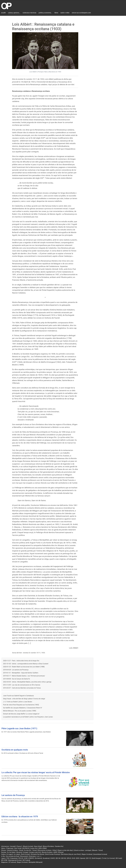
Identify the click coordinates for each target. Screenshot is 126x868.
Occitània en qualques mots (15, 750)
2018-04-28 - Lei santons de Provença (16, 670)
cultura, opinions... (14, 13)
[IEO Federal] (26, 860)
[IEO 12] (88, 858)
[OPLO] (69, 858)
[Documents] (24, 856)
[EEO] (78, 858)
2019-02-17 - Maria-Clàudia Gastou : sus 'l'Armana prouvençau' (24, 676)
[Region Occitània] (87, 854)
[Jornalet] (13, 846)
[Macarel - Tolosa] (97, 850)
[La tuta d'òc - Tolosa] (30, 850)
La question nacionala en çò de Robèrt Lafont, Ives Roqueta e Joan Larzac (28, 717)
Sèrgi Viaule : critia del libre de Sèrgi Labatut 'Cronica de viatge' (24, 699)
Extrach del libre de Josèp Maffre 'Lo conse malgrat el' (21, 714)
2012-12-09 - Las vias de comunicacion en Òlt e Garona (22, 685)
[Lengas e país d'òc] (35, 852)
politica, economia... (45, 13)
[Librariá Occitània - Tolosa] (15, 850)
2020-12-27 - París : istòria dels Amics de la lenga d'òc (21, 661)
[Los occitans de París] (13, 856)
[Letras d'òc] (34, 848)
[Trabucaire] (10, 848)
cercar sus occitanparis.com (81, 13)
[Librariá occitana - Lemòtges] (82, 850)
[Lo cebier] (17, 854)
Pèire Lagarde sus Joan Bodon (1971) (19, 728)
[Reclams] (19, 852)
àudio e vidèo (65, 13)
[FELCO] (21, 858)
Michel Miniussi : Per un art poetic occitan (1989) (20, 711)
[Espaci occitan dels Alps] (65, 850)
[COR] (26, 858)
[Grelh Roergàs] (96, 858)
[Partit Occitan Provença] (52, 854)
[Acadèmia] (46, 858)
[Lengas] (26, 852)
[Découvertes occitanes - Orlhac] (47, 850)
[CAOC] (53, 858)
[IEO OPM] (4, 860)
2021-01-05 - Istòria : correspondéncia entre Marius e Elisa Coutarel (26, 664)
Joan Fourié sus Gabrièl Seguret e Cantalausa (18, 696)
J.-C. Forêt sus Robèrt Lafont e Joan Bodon (18, 702)
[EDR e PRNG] (43, 848)
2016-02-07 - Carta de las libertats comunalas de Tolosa (22, 688)
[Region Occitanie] (22, 862)
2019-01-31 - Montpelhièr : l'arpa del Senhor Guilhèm (21, 673)
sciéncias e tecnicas (29, 13)
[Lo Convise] (111, 858)
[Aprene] (83, 858)
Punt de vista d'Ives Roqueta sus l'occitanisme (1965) (21, 705)
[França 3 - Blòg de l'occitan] (25, 846)
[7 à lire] (104, 858)
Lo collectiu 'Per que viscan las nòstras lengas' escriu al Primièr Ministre (36, 772)
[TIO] (8, 858)
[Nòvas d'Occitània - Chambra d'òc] (53, 846)
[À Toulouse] (12, 862)
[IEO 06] (64, 858)
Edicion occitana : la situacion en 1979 (20, 816)
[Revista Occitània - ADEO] (50, 852)
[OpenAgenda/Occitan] (15, 860)
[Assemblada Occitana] (100, 854)
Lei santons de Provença (13, 795)
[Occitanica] (38, 858)
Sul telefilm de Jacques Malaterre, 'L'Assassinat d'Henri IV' (23, 708)
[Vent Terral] (18, 848)
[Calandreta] (14, 858)
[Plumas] (61, 852)
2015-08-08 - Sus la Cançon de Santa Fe (16, 679)
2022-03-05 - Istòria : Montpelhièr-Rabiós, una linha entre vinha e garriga (27, 682)
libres (56, 13)
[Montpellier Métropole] (35, 862)
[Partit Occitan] (25, 854)
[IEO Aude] (119, 858)
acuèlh (3, 13)
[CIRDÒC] (31, 858)
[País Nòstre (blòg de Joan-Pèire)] (71, 854)
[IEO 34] (58, 858)
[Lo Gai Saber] (11, 852)
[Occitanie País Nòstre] (38, 854)
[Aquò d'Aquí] (38, 846)
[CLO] (74, 858)
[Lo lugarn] (10, 854)
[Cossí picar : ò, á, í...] (35, 856)
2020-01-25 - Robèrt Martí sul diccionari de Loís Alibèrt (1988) (24, 667)
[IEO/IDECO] (26, 848)
